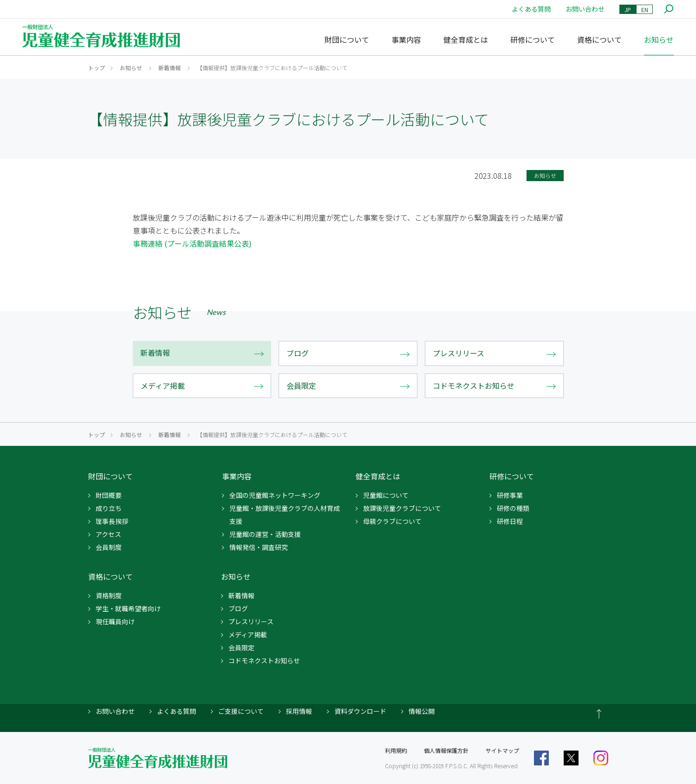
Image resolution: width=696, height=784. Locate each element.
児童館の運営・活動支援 (265, 534)
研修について (533, 39)
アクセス (108, 534)
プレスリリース (251, 621)
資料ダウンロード (360, 711)
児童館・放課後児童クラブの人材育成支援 (285, 515)
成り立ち (109, 508)
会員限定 (241, 647)
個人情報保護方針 (446, 750)
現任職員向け (115, 621)
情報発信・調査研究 (259, 547)
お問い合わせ (585, 9)
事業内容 (406, 39)
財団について (347, 39)
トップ (97, 68)
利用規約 (396, 750)
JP (628, 10)
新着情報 (169, 68)
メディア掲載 (248, 634)
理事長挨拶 (112, 521)
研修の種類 (513, 508)
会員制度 (109, 547)
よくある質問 (531, 9)
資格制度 (109, 595)
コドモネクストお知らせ (264, 660)
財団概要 (109, 495)
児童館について (386, 495)
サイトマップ (502, 750)
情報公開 (422, 711)
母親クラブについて (392, 521)
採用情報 (299, 711)
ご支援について (241, 711)
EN (645, 10)
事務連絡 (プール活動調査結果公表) (192, 243)
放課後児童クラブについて (402, 508)
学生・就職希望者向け (128, 608)
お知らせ (659, 39)
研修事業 (510, 495)
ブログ (238, 608)
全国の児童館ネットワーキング (275, 495)
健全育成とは (466, 39)
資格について (599, 39)
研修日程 (510, 521)
